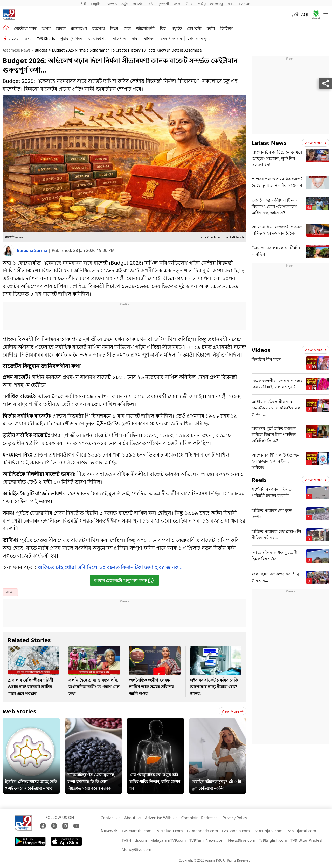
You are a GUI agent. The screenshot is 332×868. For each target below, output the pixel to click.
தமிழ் (202, 4)
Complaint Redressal (200, 818)
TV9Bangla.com (236, 831)
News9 (112, 4)
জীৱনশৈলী (145, 28)
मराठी (150, 4)
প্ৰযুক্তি (176, 28)
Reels (259, 480)
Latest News (269, 143)
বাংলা (177, 4)
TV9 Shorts (46, 38)
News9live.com (242, 840)
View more (233, 711)
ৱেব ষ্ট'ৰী (194, 28)
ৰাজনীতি (120, 38)
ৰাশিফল (150, 38)
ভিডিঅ (226, 28)
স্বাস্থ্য (135, 38)
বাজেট (13, 38)
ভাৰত (61, 28)
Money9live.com (136, 849)
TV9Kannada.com (202, 831)
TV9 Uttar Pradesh (307, 840)
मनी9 (231, 4)
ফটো (211, 28)
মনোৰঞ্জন (79, 28)
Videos (261, 350)
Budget (41, 50)
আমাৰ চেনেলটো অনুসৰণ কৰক (124, 580)
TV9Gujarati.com (301, 831)
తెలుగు (137, 4)
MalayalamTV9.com (168, 840)
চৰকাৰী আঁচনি (171, 38)
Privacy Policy (235, 818)
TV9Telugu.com (169, 831)
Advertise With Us (161, 818)
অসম (46, 28)
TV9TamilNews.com (207, 840)
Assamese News (16, 50)
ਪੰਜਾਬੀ (190, 4)
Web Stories (19, 711)
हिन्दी (83, 4)
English (97, 4)
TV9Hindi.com (134, 840)
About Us (133, 818)
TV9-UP (245, 4)
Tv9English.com (273, 840)
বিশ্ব (163, 28)
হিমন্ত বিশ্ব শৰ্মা (97, 38)
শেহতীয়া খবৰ (25, 28)
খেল (127, 28)
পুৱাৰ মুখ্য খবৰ (71, 38)
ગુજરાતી (163, 4)
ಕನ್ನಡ (125, 4)
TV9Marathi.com (137, 831)
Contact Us (110, 818)
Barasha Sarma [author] (33, 250)
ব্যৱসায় (99, 28)
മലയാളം (217, 4)
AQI (305, 15)
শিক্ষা (114, 28)
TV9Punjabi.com (268, 831)
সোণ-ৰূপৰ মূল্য (198, 38)
